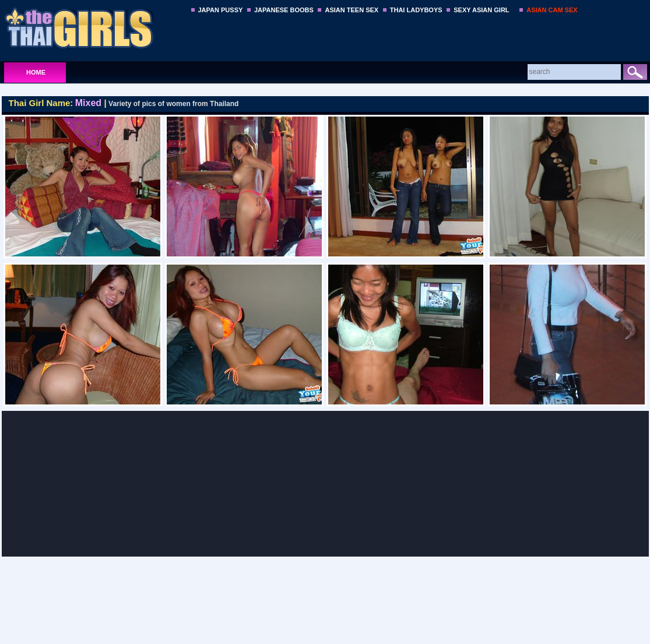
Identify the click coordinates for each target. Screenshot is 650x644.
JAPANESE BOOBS (284, 10)
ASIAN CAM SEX (552, 10)
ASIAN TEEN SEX (352, 10)
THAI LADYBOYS (416, 10)
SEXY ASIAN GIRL (481, 10)
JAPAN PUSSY (221, 10)
